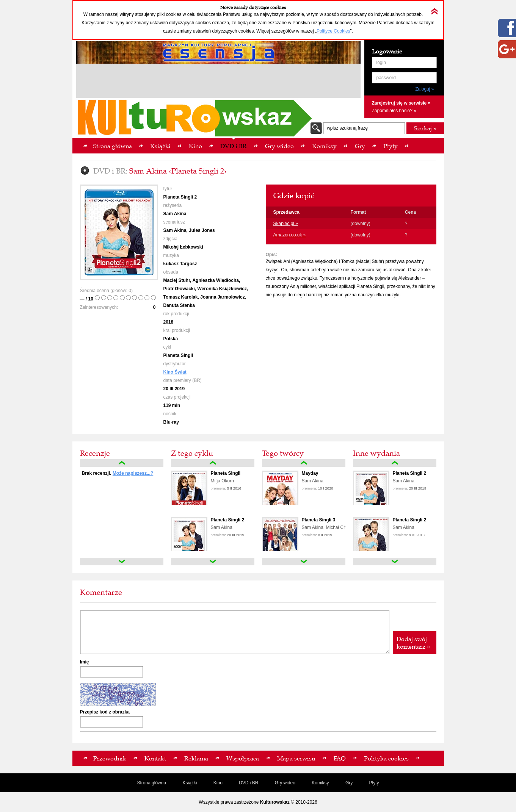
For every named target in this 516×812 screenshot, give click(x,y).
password (386, 78)
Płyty (374, 783)
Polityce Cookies (333, 31)
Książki (190, 783)
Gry (349, 783)
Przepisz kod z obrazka (105, 712)
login (381, 63)
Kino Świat (175, 372)
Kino (218, 783)
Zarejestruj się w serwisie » (401, 103)
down (122, 562)
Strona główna (151, 783)
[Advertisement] (218, 82)
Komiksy (320, 783)
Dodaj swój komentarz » (413, 643)
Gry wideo (285, 783)
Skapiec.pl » (286, 224)
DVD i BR (249, 783)
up (122, 463)
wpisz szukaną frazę (347, 128)
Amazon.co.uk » (290, 235)
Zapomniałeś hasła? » (394, 111)
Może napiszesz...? (133, 473)
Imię (85, 662)
